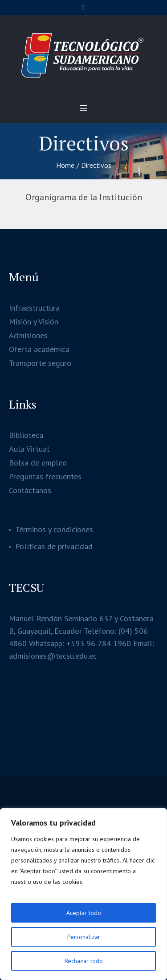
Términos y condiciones (54, 529)
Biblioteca (26, 435)
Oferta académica (39, 349)
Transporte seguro (40, 363)
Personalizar (84, 937)
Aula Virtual (29, 449)
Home (65, 165)
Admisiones (28, 335)
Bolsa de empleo (38, 463)
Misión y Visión (34, 322)
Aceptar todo (84, 913)
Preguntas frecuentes (45, 476)
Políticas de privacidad (54, 546)
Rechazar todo (84, 961)
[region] (83, 894)
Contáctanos (30, 490)
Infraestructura (34, 308)
